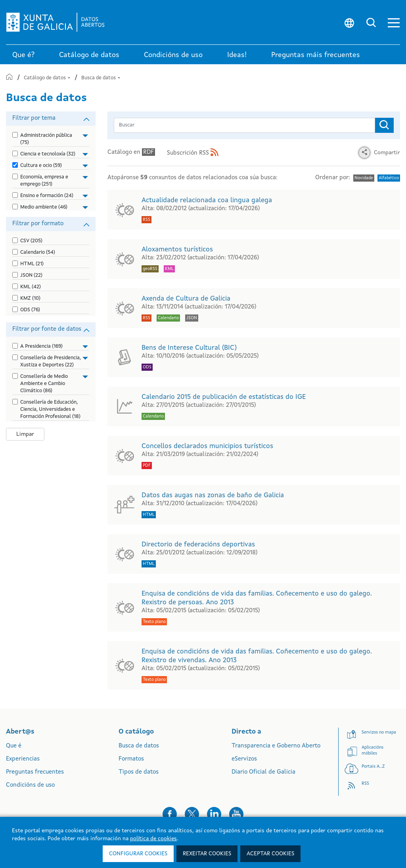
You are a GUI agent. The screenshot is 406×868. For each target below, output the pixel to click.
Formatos (131, 759)
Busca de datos (101, 78)
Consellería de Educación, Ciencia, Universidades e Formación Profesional (50, 409)
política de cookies (153, 839)
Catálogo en (131, 152)
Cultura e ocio (41, 166)
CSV (31, 241)
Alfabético (389, 178)
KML (31, 287)
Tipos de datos (139, 772)
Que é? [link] (23, 55)
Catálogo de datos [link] (89, 55)
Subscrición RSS (193, 153)
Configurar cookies (138, 854)
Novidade (364, 178)
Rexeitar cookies (207, 854)
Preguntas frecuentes (35, 772)
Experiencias (23, 759)
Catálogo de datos (48, 78)
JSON (31, 275)
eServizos (244, 759)
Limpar (25, 434)
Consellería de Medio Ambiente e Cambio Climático (44, 384)
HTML (32, 264)
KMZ (30, 298)
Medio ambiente (44, 207)
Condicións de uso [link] (173, 55)
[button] (394, 22)
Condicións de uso (30, 785)
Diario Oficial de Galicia (263, 772)
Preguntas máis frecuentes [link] (316, 55)
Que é (14, 746)
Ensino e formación (47, 196)
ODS (30, 310)
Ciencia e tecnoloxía (48, 154)
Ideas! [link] (237, 55)
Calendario (38, 252)
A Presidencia (41, 346)
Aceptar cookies (270, 854)
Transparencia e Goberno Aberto (276, 746)
